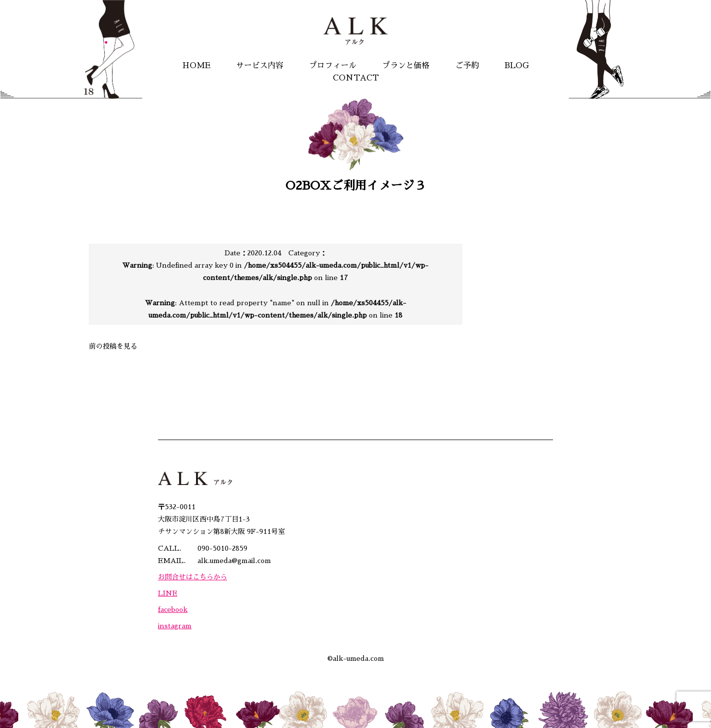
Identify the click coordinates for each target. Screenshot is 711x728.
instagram (175, 626)
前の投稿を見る (113, 346)
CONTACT (356, 78)
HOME (196, 66)
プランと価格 (406, 66)
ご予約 (467, 66)
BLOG (517, 66)
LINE (168, 593)
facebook (173, 609)
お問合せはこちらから (193, 577)
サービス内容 (260, 66)
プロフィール (333, 66)
